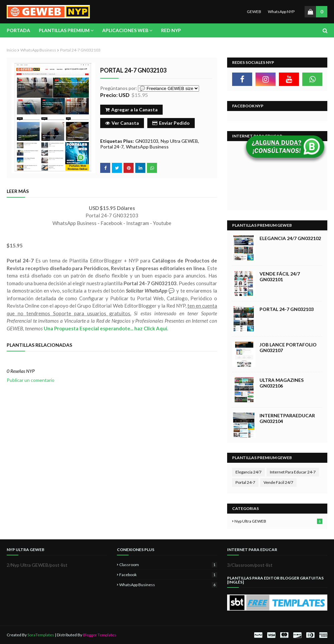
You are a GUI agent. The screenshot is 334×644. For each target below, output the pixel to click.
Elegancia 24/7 (248, 472)
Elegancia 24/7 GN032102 (290, 238)
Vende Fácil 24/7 (278, 482)
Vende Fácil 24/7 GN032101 (280, 277)
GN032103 (147, 141)
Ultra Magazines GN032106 (282, 383)
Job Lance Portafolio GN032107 (288, 347)
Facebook (168, 575)
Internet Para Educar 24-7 (293, 472)
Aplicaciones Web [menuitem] (125, 30)
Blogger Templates (100, 635)
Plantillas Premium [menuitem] (64, 30)
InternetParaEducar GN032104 (287, 418)
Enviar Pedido (171, 123)
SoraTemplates (41, 635)
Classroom (168, 565)
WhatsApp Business (38, 50)
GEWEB (254, 12)
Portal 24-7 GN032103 (287, 309)
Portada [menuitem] (18, 30)
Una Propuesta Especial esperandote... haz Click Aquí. (106, 328)
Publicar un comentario (31, 380)
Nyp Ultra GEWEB (179, 141)
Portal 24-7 (112, 147)
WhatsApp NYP (281, 12)
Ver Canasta (122, 123)
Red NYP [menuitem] (171, 30)
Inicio (12, 50)
